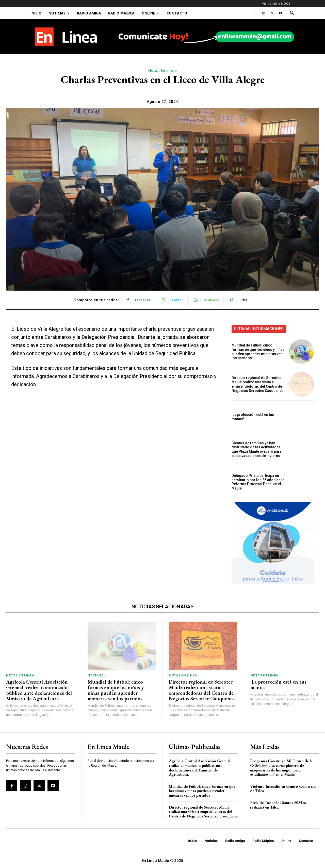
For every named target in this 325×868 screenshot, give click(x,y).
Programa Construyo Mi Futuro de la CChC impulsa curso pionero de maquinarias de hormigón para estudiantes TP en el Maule (281, 768)
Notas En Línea (163, 71)
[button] (292, 14)
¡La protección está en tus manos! (278, 685)
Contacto (177, 13)
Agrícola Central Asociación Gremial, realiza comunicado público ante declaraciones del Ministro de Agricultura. (39, 690)
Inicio (36, 13)
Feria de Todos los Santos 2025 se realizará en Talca (278, 805)
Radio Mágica (121, 13)
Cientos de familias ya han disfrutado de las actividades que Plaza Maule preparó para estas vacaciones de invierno (257, 449)
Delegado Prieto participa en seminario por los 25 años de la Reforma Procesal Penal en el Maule (258, 482)
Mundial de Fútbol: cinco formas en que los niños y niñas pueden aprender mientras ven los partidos (258, 352)
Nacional (97, 675)
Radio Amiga (89, 13)
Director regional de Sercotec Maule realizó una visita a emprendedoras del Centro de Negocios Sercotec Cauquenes (258, 384)
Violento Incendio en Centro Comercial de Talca (283, 789)
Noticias (59, 13)
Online (150, 13)
